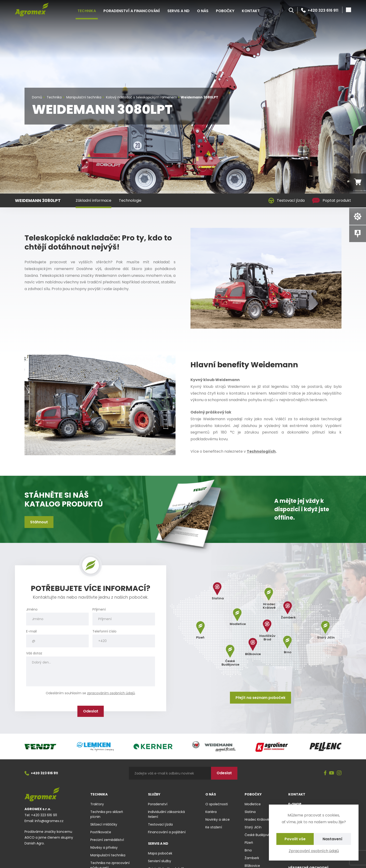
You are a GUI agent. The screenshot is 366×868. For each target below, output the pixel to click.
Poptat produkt (332, 201)
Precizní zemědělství (107, 840)
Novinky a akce (218, 819)
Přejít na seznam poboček (260, 698)
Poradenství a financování (132, 11)
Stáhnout (39, 522)
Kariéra (211, 812)
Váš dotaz (34, 653)
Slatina (250, 812)
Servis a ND (178, 11)
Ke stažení (214, 827)
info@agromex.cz (49, 821)
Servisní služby (160, 861)
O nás (203, 11)
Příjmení (99, 609)
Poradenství (158, 804)
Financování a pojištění (167, 832)
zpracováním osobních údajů (111, 693)
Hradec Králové (257, 819)
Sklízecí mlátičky (104, 824)
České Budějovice (259, 835)
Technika (87, 11)
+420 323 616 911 (320, 10)
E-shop (295, 804)
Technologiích (261, 451)
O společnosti (217, 804)
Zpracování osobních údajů (314, 851)
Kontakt (251, 11)
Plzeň (249, 843)
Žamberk (252, 858)
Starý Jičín (253, 827)
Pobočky (225, 11)
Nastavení (333, 839)
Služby (154, 794)
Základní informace (93, 200)
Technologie (130, 200)
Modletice (253, 804)
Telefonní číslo (104, 631)
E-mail (31, 631)
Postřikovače (101, 832)
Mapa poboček (160, 853)
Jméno (32, 609)
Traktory (97, 804)
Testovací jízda (287, 201)
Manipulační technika (108, 855)
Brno (248, 850)
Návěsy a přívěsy (104, 847)
